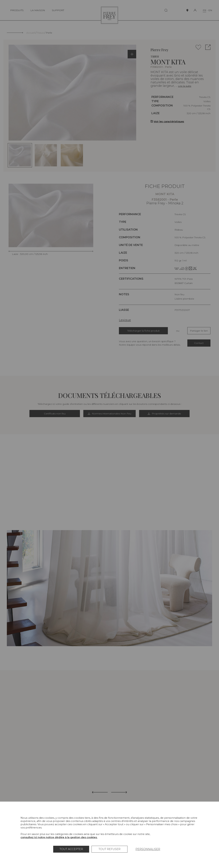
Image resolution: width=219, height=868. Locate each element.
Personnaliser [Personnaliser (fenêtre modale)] (148, 849)
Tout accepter (71, 849)
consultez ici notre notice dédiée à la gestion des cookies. (59, 837)
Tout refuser (109, 849)
